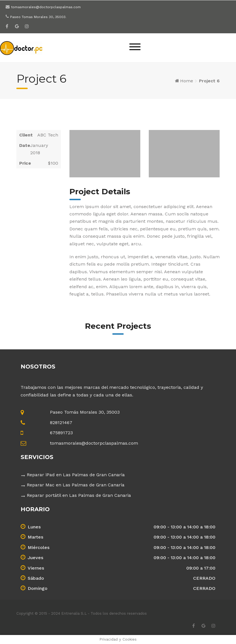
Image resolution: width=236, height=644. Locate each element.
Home (187, 81)
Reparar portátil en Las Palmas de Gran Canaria (79, 495)
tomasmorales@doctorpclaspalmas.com (46, 7)
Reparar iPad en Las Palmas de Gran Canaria (76, 475)
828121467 (61, 423)
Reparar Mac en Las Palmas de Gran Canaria (76, 485)
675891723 (61, 433)
